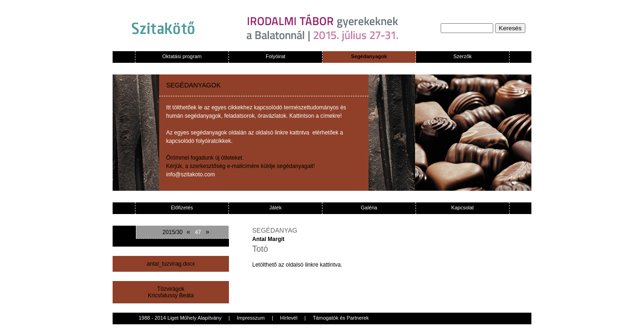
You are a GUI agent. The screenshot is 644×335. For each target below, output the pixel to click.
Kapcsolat (463, 208)
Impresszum (251, 318)
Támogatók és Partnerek (341, 318)
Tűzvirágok (171, 289)
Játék (275, 208)
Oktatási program (182, 56)
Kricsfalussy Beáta (171, 295)
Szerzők (463, 56)
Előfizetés (182, 208)
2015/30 (172, 232)
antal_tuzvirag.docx (171, 264)
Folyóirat (275, 56)
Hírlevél (289, 318)
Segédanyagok (369, 56)
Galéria (369, 208)
